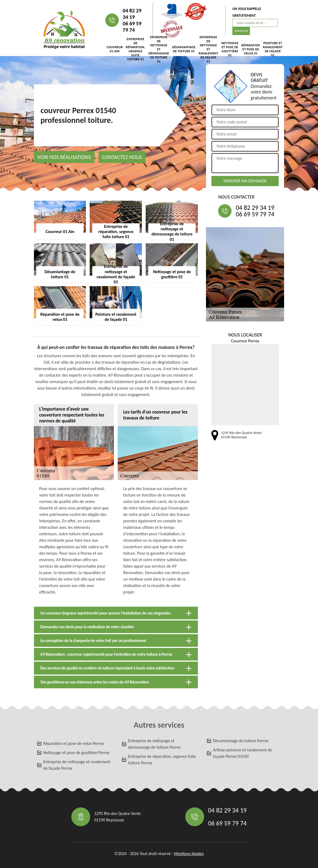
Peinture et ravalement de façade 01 (273, 49)
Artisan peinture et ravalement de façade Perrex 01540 (242, 753)
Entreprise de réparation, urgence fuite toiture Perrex (162, 760)
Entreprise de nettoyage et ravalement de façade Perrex (77, 765)
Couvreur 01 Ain (115, 49)
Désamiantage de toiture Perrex (241, 741)
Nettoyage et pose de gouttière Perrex (76, 753)
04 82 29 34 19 (132, 14)
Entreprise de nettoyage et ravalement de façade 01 (208, 49)
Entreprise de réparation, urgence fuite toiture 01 (135, 49)
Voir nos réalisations (64, 157)
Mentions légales (189, 854)
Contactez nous (122, 157)
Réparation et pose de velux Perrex (74, 743)
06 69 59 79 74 (132, 27)
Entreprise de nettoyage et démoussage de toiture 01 (159, 49)
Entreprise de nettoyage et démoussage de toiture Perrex (154, 744)
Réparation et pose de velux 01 (251, 49)
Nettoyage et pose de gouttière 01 (230, 49)
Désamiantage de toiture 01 (184, 49)
